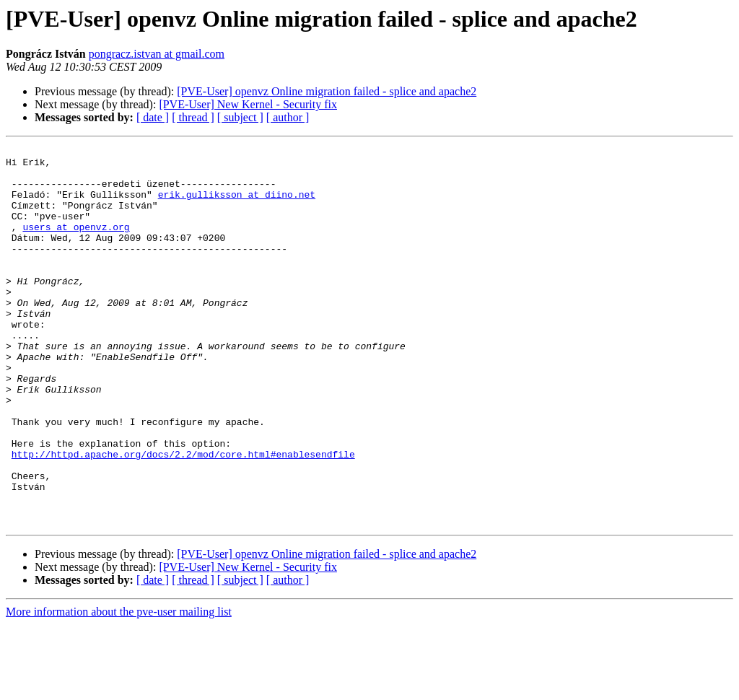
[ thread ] (193, 117)
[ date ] (153, 117)
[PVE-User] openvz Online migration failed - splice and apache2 (327, 91)
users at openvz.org (76, 244)
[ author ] (288, 117)
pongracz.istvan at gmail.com (157, 54)
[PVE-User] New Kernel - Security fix (248, 104)
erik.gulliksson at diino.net (237, 205)
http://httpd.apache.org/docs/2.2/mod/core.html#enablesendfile (183, 517)
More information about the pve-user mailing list (119, 687)
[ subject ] (240, 117)
